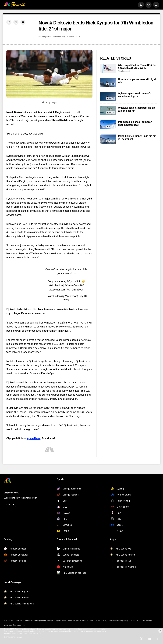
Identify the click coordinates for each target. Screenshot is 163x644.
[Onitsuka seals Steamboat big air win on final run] (108, 111)
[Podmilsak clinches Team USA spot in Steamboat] (108, 125)
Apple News (34, 438)
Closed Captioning (39, 621)
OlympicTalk (46, 37)
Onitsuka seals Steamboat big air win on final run (136, 109)
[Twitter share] (16, 22)
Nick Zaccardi (124, 71)
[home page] (15, 5)
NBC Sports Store (59, 621)
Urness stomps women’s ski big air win (137, 81)
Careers (27, 621)
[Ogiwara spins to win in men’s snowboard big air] (108, 96)
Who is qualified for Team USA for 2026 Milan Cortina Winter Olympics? (137, 67)
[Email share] (23, 22)
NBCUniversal (20, 625)
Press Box (72, 621)
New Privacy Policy (121, 621)
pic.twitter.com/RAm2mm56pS (66, 290)
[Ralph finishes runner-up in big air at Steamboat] (108, 139)
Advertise (18, 621)
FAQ (49, 621)
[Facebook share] (9, 22)
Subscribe (10, 504)
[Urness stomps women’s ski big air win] (108, 82)
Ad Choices (8, 621)
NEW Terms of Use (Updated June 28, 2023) (94, 621)
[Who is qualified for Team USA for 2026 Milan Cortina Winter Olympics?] (108, 68)
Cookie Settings (146, 621)
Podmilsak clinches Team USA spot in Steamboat (135, 123)
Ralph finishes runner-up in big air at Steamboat (137, 138)
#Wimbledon (56, 285)
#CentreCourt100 (74, 285)
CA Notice (134, 621)
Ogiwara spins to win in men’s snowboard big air (135, 95)
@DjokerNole (74, 282)
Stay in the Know (11, 493)
